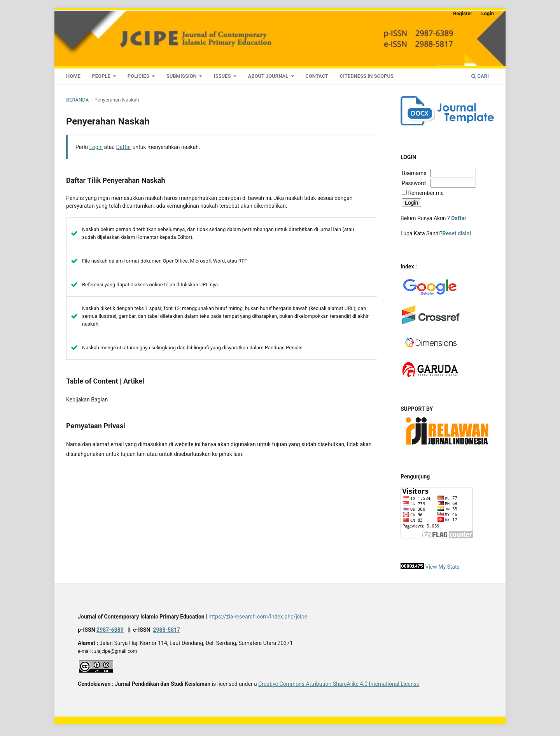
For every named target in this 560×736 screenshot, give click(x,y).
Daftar (124, 147)
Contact (317, 76)
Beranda (77, 100)
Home (73, 76)
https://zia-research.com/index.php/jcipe (258, 617)
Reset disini (457, 233)
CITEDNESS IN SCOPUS (367, 76)
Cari (480, 76)
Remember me (426, 193)
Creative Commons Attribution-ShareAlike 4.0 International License (339, 684)
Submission (182, 76)
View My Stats (442, 567)
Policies (139, 76)
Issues (223, 76)
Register (463, 13)
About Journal (269, 76)
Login (487, 13)
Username (415, 173)
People (102, 76)
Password (414, 183)
